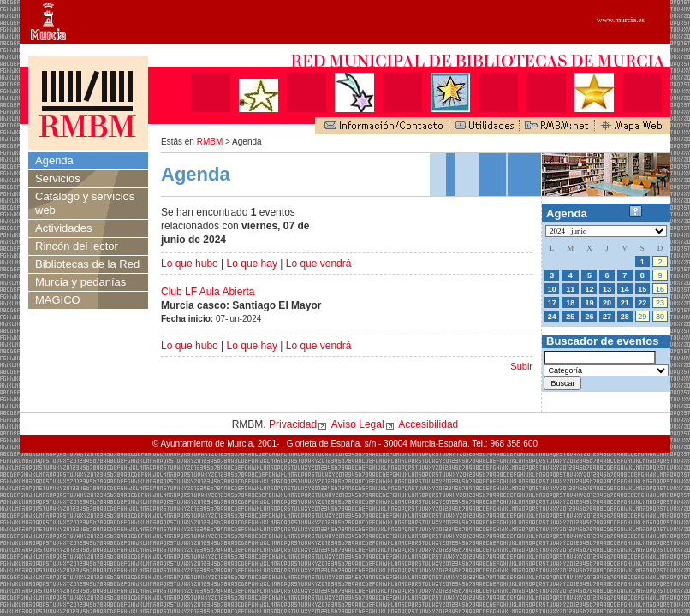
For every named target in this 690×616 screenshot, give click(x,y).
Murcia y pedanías (80, 282)
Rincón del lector (77, 246)
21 (625, 303)
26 (589, 317)
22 (642, 303)
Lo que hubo (190, 264)
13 (607, 289)
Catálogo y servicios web (85, 203)
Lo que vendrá (319, 264)
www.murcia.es (621, 20)
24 (552, 317)
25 (570, 317)
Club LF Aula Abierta (208, 292)
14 (625, 289)
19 (589, 303)
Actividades (63, 228)
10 (552, 289)
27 (607, 317)
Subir (521, 366)
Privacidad (293, 424)
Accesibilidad (428, 424)
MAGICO (58, 300)
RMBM (210, 142)
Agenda (54, 160)
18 (570, 303)
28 (625, 317)
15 (642, 289)
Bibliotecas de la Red (87, 264)
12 (589, 289)
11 (570, 289)
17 (552, 303)
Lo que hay (252, 264)
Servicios (58, 178)
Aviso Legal (358, 424)
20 (607, 303)
